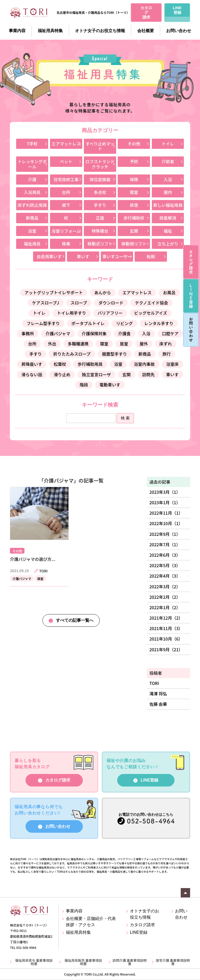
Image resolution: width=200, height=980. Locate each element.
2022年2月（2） (165, 597)
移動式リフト (100, 244)
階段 (84, 385)
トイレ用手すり (72, 313)
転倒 (151, 256)
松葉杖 (60, 364)
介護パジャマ (58, 333)
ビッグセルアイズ (151, 313)
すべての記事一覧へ (75, 620)
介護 (32, 179)
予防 (134, 161)
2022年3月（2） (165, 586)
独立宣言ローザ (96, 374)
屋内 (168, 192)
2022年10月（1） (166, 523)
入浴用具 (32, 192)
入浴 (168, 179)
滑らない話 (32, 374)
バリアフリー (110, 313)
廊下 (66, 205)
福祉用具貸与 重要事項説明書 (34, 962)
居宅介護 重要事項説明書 (173, 962)
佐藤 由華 (158, 704)
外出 (52, 344)
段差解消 (168, 218)
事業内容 (17, 31)
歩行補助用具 (90, 364)
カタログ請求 (58, 780)
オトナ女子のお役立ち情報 (100, 31)
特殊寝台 (100, 231)
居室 (124, 344)
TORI (154, 683)
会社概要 (146, 31)
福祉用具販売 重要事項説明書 (83, 962)
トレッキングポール (32, 164)
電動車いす (110, 385)
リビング (124, 323)
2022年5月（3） (165, 565)
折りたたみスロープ (72, 354)
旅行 (167, 354)
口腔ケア (170, 333)
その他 (134, 144)
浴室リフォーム (66, 231)
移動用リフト (134, 244)
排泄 (134, 205)
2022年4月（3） (165, 576)
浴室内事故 (144, 364)
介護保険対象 (94, 333)
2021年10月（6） (166, 639)
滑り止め (62, 374)
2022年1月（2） (165, 607)
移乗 (66, 244)
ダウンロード (111, 303)
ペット (66, 161)
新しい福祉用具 (168, 205)
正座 (100, 218)
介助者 (168, 161)
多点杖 (100, 192)
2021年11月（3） (166, 628)
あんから (103, 292)
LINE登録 (149, 780)
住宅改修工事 (66, 179)
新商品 (32, 218)
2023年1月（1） (165, 502)
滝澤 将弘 (158, 694)
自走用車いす (49, 256)
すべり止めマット (100, 146)
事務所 (28, 333)
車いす (83, 256)
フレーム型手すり (43, 323)
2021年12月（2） (166, 618)
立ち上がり (168, 244)
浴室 (32, 231)
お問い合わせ (179, 31)
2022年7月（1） (165, 544)
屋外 (144, 344)
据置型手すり (115, 354)
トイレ (168, 144)
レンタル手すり (159, 323)
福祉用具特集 (50, 31)
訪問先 (148, 374)
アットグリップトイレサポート (54, 292)
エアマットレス (66, 144)
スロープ (79, 303)
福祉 (168, 231)
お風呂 (169, 292)
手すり (100, 205)
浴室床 (172, 364)
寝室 (134, 192)
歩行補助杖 (134, 218)
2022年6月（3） (165, 555)
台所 (66, 192)
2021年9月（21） (166, 649)
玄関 (134, 231)
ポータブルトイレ (88, 323)
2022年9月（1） (165, 534)
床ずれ (166, 344)
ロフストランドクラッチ (100, 164)
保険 (134, 179)
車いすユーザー (117, 256)
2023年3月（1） (165, 492)
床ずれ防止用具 (32, 205)
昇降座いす (32, 364)
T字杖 (32, 144)
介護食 (124, 333)
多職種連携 (78, 344)
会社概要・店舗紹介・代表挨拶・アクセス (91, 922)
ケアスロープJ (46, 303)
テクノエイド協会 (151, 303)
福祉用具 (32, 244)
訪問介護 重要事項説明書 (130, 962)
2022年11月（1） (166, 513)
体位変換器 (100, 179)
